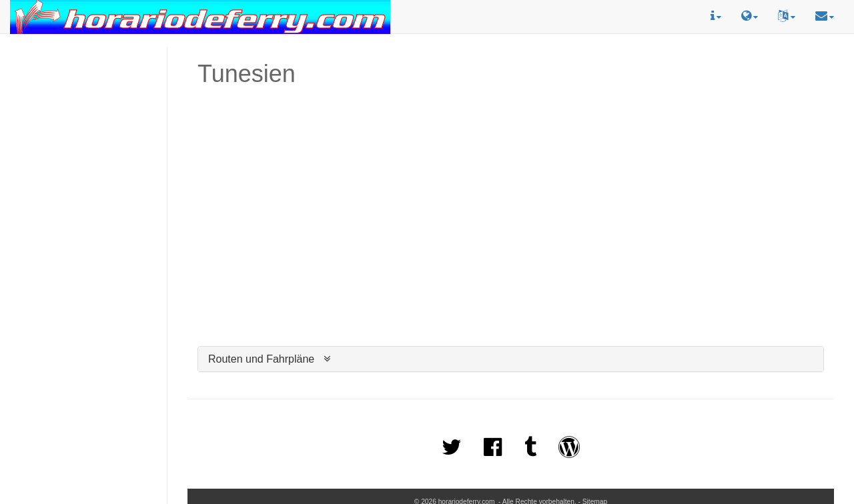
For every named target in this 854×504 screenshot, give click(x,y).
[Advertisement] (83, 107)
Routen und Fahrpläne (261, 359)
